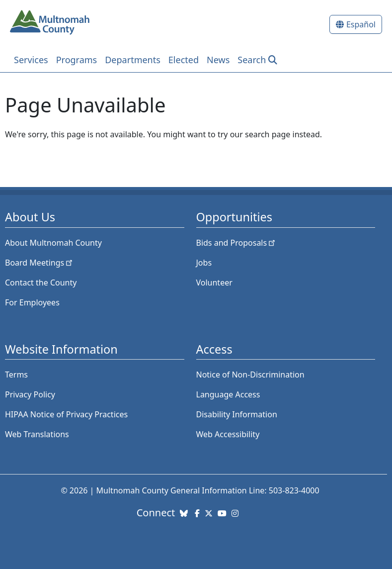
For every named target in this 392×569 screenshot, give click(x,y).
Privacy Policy (30, 394)
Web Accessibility (228, 434)
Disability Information (237, 414)
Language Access (228, 394)
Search (252, 60)
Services (31, 60)
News (218, 60)
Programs (77, 60)
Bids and (237, 243)
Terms (16, 375)
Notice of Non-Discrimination (250, 375)
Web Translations (37, 434)
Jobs (204, 263)
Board (39, 263)
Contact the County (41, 283)
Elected (184, 60)
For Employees (32, 302)
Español (361, 24)
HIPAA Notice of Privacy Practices (66, 414)
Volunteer (214, 283)
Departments (133, 60)
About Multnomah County (53, 243)
